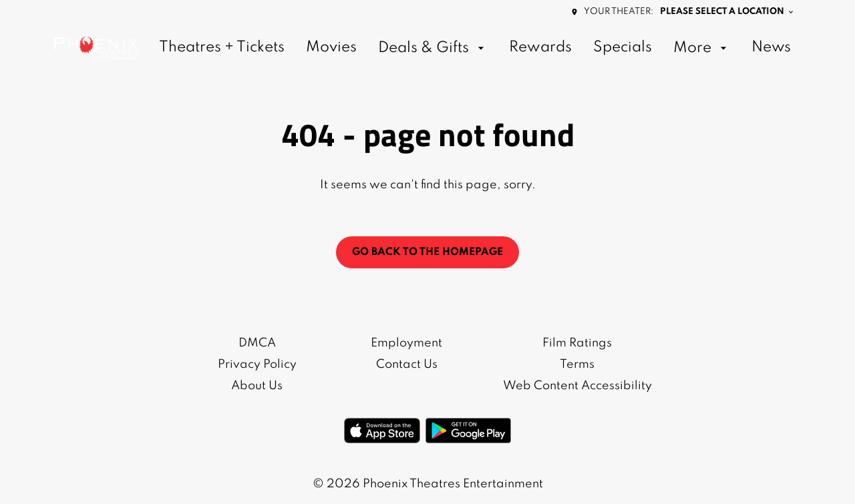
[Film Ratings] (577, 343)
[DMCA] (257, 343)
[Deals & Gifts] (433, 48)
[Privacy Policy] (257, 364)
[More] (702, 48)
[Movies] (331, 48)
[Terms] (577, 364)
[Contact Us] (407, 364)
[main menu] (475, 48)
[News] (771, 48)
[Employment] (406, 343)
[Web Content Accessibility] (577, 386)
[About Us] (257, 386)
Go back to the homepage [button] (427, 252)
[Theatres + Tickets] (222, 48)
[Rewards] (540, 48)
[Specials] (623, 48)
